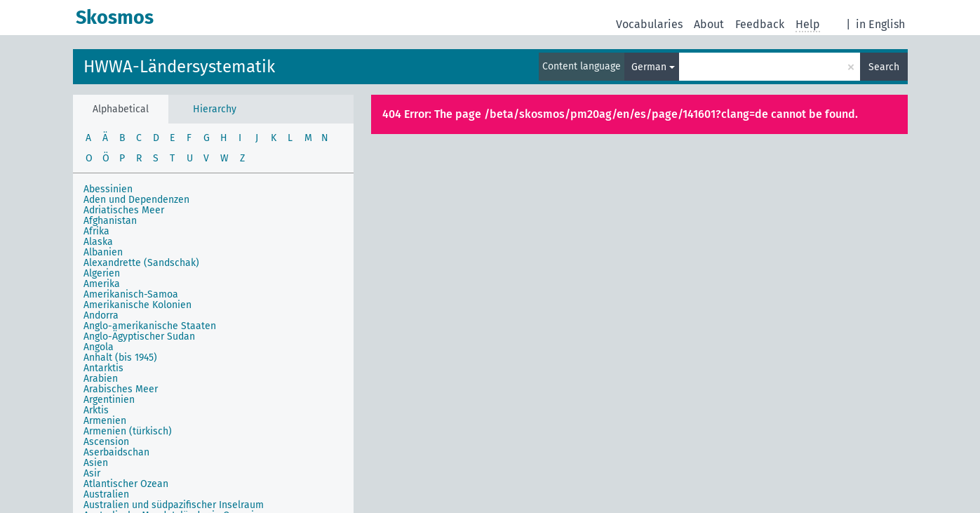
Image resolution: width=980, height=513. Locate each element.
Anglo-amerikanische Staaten (150, 326)
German (649, 67)
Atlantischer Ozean (126, 484)
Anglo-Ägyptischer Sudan (139, 337)
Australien (106, 494)
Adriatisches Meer (124, 210)
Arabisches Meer (121, 389)
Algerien (102, 273)
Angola (99, 347)
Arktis (96, 410)
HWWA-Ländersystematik (179, 67)
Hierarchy (215, 109)
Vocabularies (649, 24)
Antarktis (103, 368)
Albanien (103, 252)
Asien (96, 463)
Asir (92, 473)
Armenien (105, 421)
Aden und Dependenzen (136, 200)
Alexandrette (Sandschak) (141, 263)
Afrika (96, 231)
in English (880, 24)
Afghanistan (110, 221)
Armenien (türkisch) (128, 431)
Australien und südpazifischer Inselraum (174, 505)
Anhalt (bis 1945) (120, 358)
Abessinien (108, 189)
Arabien (101, 379)
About (709, 24)
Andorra (101, 315)
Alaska (98, 242)
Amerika (102, 284)
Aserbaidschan (116, 452)
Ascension (106, 442)
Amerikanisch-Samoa (131, 294)
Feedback (760, 24)
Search (884, 67)
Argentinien (109, 400)
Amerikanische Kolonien (137, 305)
